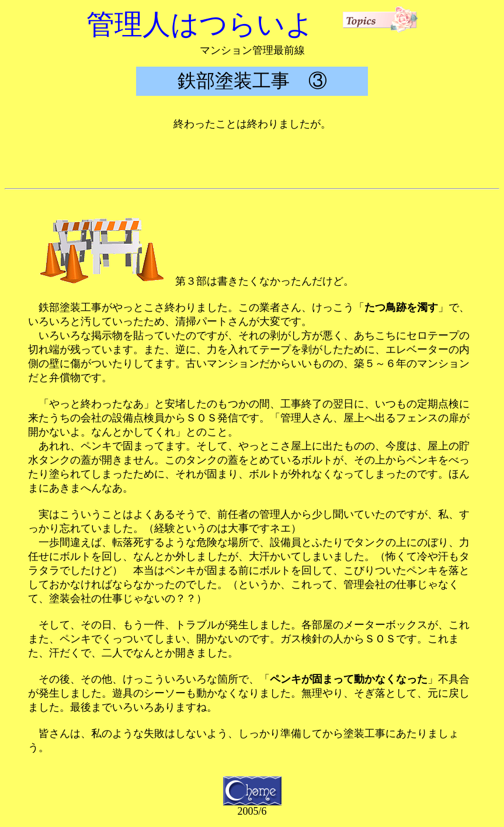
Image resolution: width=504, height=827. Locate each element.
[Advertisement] (252, 157)
